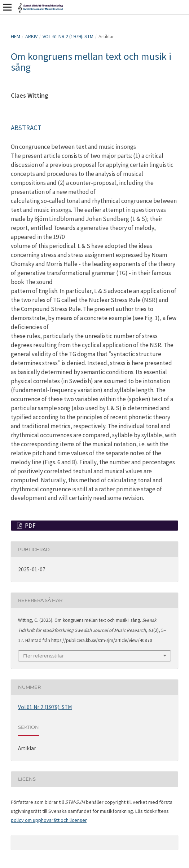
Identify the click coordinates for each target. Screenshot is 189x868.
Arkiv (31, 36)
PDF (30, 526)
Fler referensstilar (43, 656)
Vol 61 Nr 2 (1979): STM (68, 36)
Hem (16, 36)
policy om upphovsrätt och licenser (49, 820)
